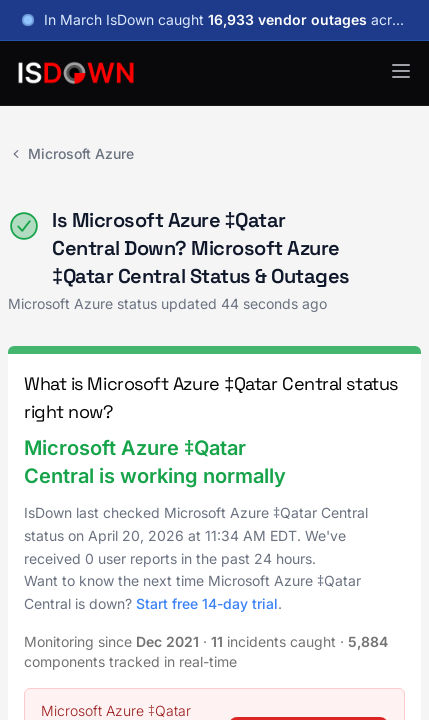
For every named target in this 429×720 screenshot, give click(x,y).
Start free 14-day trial (207, 603)
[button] (401, 71)
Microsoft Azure (71, 153)
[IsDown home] (76, 73)
